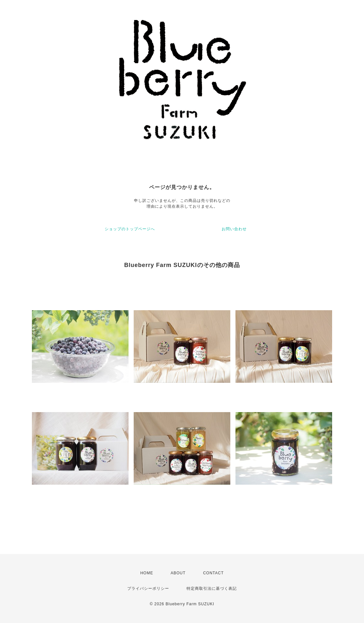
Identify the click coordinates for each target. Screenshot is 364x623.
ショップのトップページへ (130, 229)
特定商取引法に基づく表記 (212, 588)
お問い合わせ (234, 229)
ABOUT (178, 573)
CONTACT (213, 573)
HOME (147, 573)
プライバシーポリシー (148, 588)
